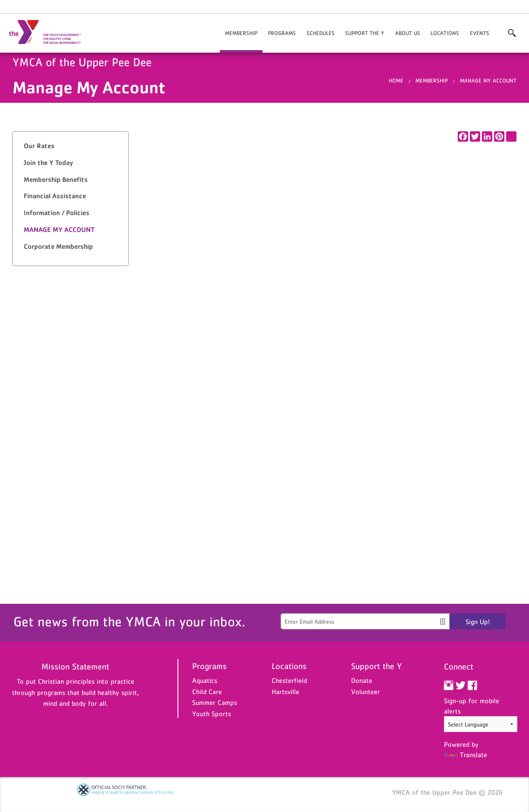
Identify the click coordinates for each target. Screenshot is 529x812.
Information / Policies (57, 213)
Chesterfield (289, 680)
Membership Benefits (56, 179)
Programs (282, 33)
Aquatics (205, 680)
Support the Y (365, 33)
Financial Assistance (55, 196)
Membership (241, 33)
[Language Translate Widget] (481, 724)
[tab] (70, 146)
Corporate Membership (58, 246)
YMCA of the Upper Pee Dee (50, 32)
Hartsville (285, 691)
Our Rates (39, 146)
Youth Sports (212, 714)
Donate (362, 680)
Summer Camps (215, 702)
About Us (408, 33)
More (512, 33)
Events (480, 33)
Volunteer (366, 691)
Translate (466, 755)
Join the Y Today (48, 163)
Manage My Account (488, 81)
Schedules (321, 33)
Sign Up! (478, 622)
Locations (445, 33)
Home (396, 81)
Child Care (207, 691)
